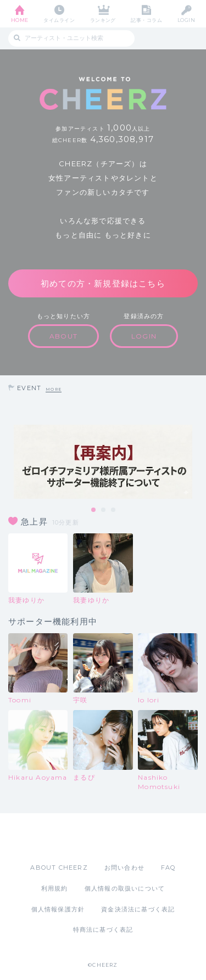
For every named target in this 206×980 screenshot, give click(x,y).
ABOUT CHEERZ (59, 868)
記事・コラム (146, 20)
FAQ (168, 868)
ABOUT (63, 336)
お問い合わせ (124, 868)
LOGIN (186, 20)
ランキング (103, 20)
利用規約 (55, 888)
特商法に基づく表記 (103, 930)
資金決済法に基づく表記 (138, 909)
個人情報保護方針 (58, 909)
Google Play (131, 838)
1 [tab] (94, 510)
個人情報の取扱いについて (125, 888)
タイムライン (59, 20)
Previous (11, 462)
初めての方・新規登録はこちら (103, 283)
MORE (54, 389)
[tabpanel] (103, 462)
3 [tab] (114, 510)
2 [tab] (104, 510)
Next (195, 462)
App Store (73, 838)
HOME (20, 20)
